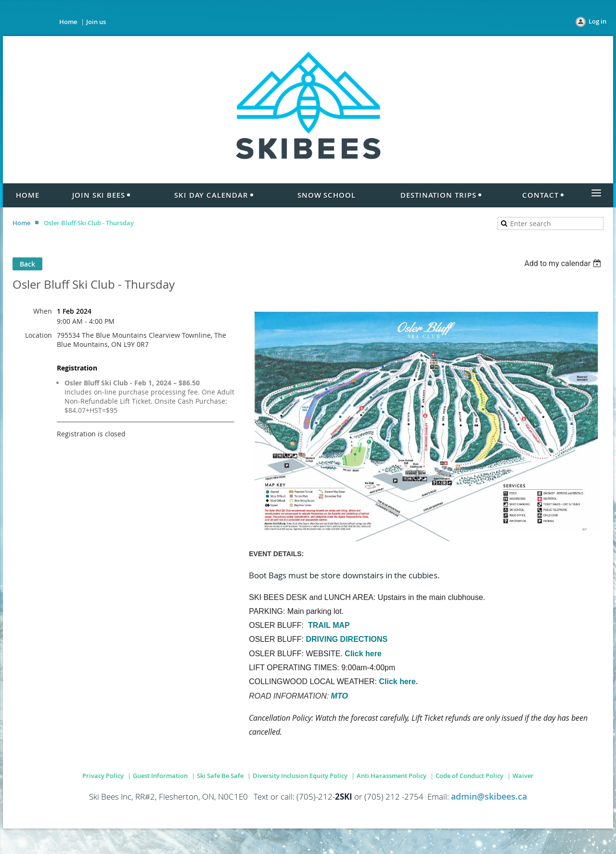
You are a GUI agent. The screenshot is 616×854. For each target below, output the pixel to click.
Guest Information (160, 776)
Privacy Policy (103, 776)
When (43, 311)
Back (27, 264)
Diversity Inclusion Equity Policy (300, 776)
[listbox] (564, 263)
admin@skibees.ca (489, 797)
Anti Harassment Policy (391, 776)
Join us (96, 22)
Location (38, 335)
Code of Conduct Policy (469, 776)
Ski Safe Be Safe (220, 776)
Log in (597, 21)
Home (68, 22)
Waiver (523, 776)
